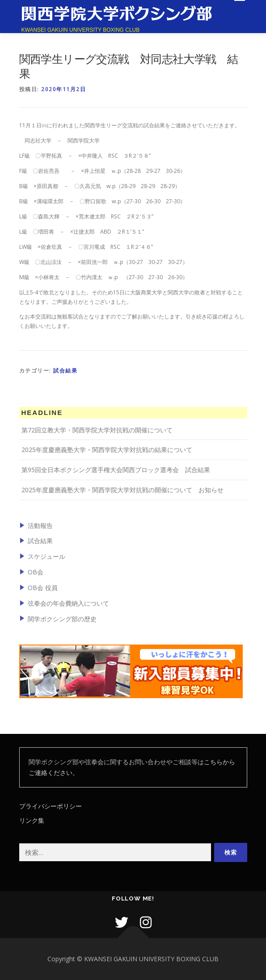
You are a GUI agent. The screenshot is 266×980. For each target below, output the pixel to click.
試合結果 (65, 371)
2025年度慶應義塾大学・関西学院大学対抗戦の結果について (107, 450)
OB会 (36, 572)
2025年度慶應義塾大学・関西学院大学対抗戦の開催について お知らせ (122, 490)
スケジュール (46, 556)
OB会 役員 (43, 588)
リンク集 (32, 820)
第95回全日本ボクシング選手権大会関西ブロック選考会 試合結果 (116, 470)
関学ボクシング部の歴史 (62, 619)
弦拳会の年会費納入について (68, 603)
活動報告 (40, 526)
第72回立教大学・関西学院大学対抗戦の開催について (97, 430)
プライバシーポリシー (51, 806)
